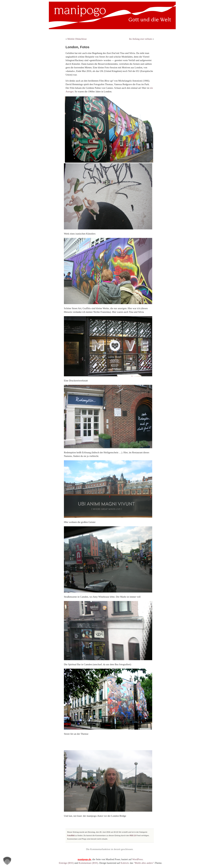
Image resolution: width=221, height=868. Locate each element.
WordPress (138, 859)
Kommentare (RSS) (88, 863)
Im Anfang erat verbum (140, 39)
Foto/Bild (71, 835)
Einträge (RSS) (66, 863)
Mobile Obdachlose (77, 39)
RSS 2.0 (133, 835)
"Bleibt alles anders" (144, 863)
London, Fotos (77, 47)
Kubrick (125, 863)
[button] (7, 861)
